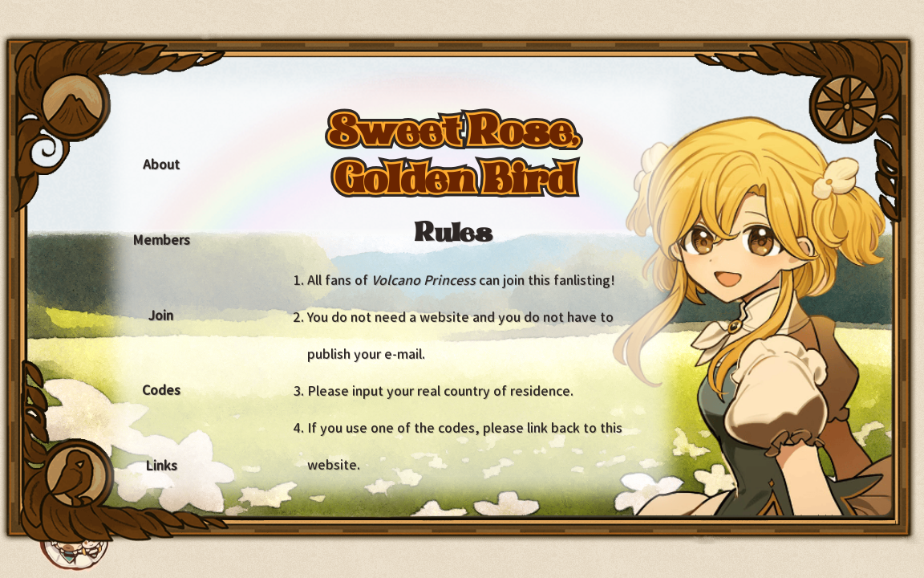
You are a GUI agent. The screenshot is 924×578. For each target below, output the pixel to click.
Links (161, 466)
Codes (161, 390)
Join (161, 315)
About (161, 165)
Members (161, 240)
